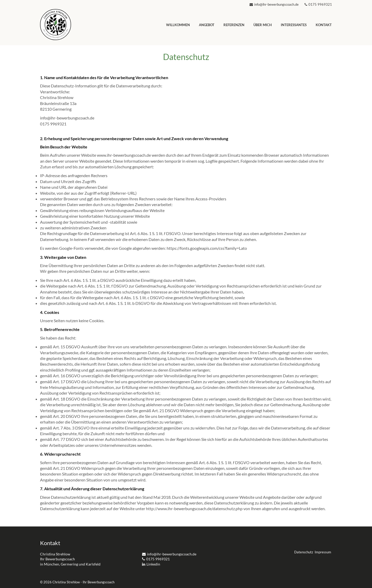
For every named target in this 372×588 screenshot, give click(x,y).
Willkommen (178, 25)
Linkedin (151, 564)
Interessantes (294, 25)
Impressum (323, 552)
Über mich (263, 25)
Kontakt (324, 25)
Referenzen (234, 25)
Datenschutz (304, 552)
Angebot (207, 25)
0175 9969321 (318, 4)
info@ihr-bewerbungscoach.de (274, 4)
